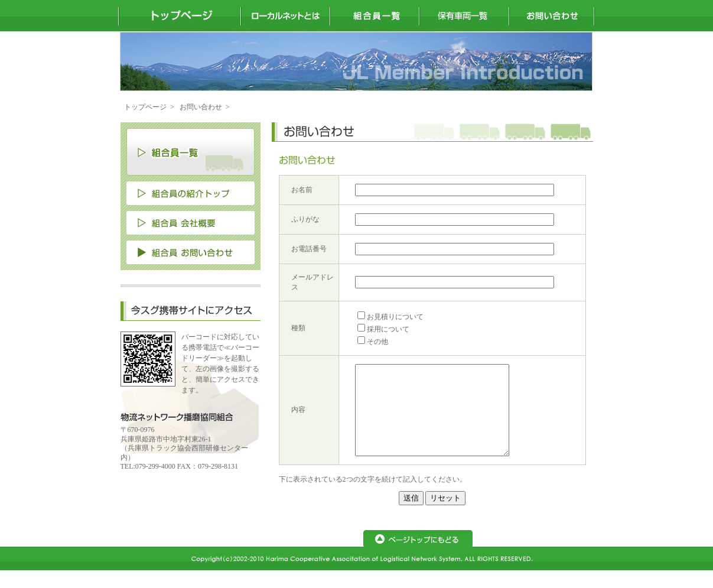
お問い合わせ (201, 107)
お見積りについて (395, 317)
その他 (377, 342)
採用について (388, 329)
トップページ (145, 107)
